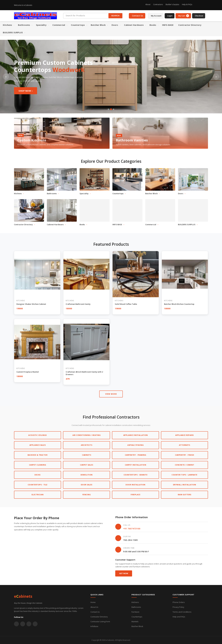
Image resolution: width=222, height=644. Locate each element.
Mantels (135, 621)
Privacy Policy (178, 607)
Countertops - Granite (136, 475)
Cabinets (87, 455)
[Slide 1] (108, 109)
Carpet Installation (136, 465)
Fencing (87, 495)
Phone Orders (179, 602)
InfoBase (94, 626)
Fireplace (136, 495)
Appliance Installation (136, 435)
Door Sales (87, 485)
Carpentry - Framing (136, 455)
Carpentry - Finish (184, 455)
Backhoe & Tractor (38, 455)
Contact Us (95, 612)
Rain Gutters (185, 495)
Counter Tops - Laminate (184, 475)
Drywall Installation (185, 485)
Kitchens (135, 602)
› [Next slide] (216, 77)
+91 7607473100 (132, 529)
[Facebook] (201, 5)
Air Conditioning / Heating (87, 435)
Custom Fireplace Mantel (28, 372)
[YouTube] (29, 624)
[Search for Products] (86, 15)
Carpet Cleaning (38, 465)
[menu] (111, 29)
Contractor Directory (99, 617)
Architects (87, 445)
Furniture (135, 612)
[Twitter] (206, 5)
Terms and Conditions (182, 612)
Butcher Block (137, 626)
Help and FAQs (179, 617)
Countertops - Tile (38, 485)
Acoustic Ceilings (38, 435)
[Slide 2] (111, 109)
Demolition (87, 475)
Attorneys (185, 445)
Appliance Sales (38, 445)
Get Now (124, 573)
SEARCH (115, 16)
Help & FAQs (187, 4)
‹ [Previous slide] (6, 77)
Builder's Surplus (172, 4)
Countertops (137, 617)
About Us (94, 607)
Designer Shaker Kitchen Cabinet (31, 304)
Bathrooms (136, 607)
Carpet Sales (87, 465)
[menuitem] (8, 25)
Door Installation (135, 485)
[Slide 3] (114, 109)
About (148, 4)
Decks (38, 475)
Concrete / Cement (185, 465)
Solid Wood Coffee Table (126, 304)
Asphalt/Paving (135, 445)
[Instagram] (197, 5)
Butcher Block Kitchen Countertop (179, 304)
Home (93, 602)
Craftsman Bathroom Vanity (78, 304)
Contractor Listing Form (100, 621)
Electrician (38, 495)
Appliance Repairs (184, 435)
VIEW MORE (111, 394)
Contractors (158, 4)
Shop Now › (26, 91)
